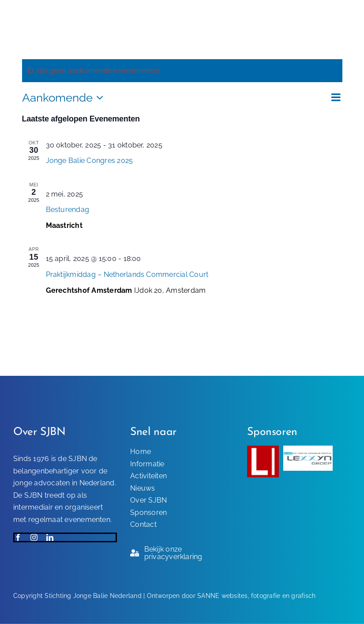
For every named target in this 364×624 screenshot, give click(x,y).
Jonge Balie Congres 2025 (90, 161)
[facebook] (18, 537)
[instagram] (34, 537)
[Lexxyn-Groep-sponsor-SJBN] (308, 449)
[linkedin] (50, 537)
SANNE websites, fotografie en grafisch (256, 596)
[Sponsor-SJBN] (263, 449)
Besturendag (68, 210)
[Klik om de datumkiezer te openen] (65, 98)
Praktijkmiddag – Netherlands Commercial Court (127, 274)
